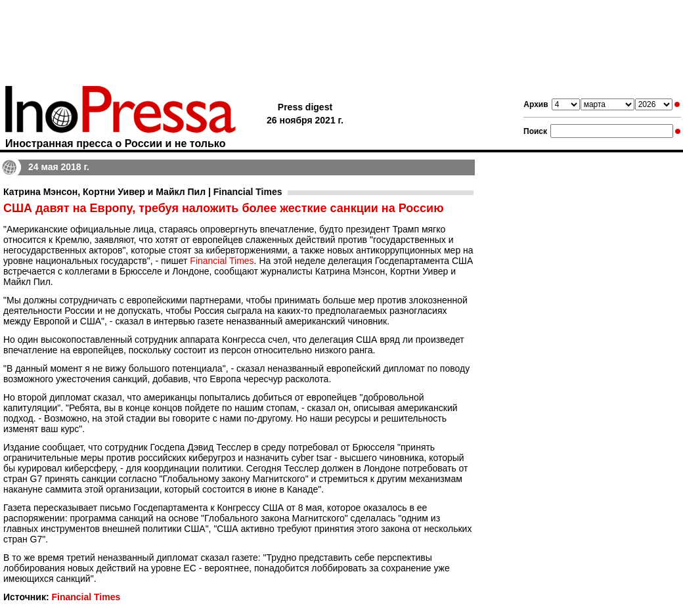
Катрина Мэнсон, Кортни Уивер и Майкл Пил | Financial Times (143, 192)
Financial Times (222, 261)
